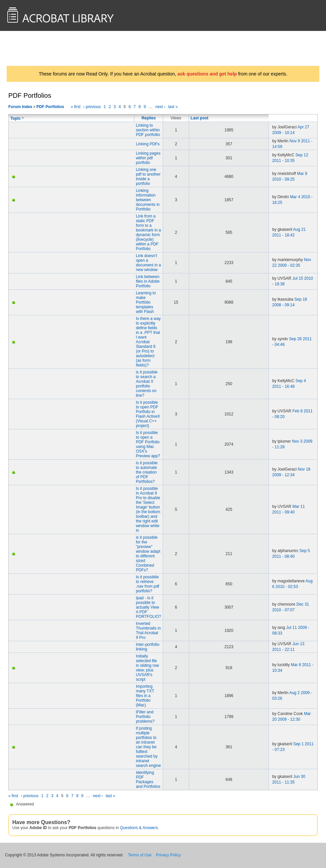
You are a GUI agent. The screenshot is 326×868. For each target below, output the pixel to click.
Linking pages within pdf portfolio (148, 158)
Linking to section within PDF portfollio (148, 130)
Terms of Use (140, 855)
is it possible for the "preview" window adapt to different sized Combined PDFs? (148, 554)
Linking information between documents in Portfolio (148, 200)
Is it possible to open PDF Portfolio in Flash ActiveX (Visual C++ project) (148, 414)
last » (173, 107)
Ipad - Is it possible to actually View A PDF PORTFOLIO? (148, 607)
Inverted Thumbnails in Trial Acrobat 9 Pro (148, 631)
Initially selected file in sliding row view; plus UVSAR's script (147, 668)
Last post (199, 118)
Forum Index (20, 107)
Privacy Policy (168, 855)
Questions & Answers (139, 828)
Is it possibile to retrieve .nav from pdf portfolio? (147, 584)
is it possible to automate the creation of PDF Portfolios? (147, 472)
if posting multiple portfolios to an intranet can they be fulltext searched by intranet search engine (148, 747)
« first (76, 107)
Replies (149, 118)
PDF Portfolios (50, 107)
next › (160, 107)
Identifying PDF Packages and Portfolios (148, 780)
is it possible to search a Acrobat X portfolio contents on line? (147, 384)
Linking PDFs (148, 144)
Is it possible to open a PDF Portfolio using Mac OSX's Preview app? (148, 444)
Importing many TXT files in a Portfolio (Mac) (145, 696)
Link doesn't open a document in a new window (148, 263)
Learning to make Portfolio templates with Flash (146, 302)
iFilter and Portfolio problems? (145, 717)
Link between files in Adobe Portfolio (148, 281)
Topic (18, 118)
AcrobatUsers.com (33, 48)
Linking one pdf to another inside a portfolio (148, 177)
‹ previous (92, 107)
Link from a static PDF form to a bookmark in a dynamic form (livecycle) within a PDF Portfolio (148, 232)
